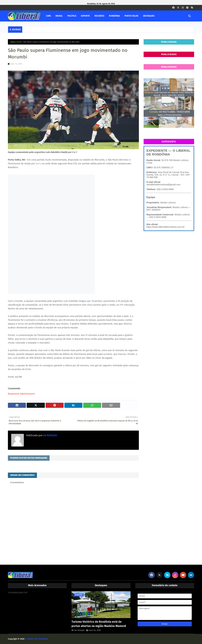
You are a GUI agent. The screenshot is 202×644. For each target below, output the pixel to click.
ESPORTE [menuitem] (85, 16)
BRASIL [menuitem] (59, 16)
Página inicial (16, 42)
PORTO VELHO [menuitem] (131, 16)
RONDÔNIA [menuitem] (114, 16)
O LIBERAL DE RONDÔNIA (36, 639)
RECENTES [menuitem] (99, 16)
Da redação (80, 630)
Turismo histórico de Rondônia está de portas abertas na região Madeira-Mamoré (99, 624)
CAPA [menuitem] (48, 16)
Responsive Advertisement (21, 394)
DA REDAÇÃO (50, 435)
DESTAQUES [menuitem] (149, 16)
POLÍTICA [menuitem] (72, 16)
